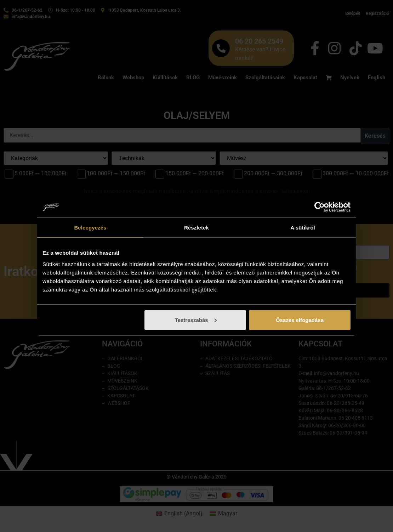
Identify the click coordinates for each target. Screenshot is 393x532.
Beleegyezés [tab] (90, 228)
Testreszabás (196, 320)
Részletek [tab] (196, 228)
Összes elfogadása (300, 320)
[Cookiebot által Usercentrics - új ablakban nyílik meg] (320, 207)
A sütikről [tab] (303, 228)
